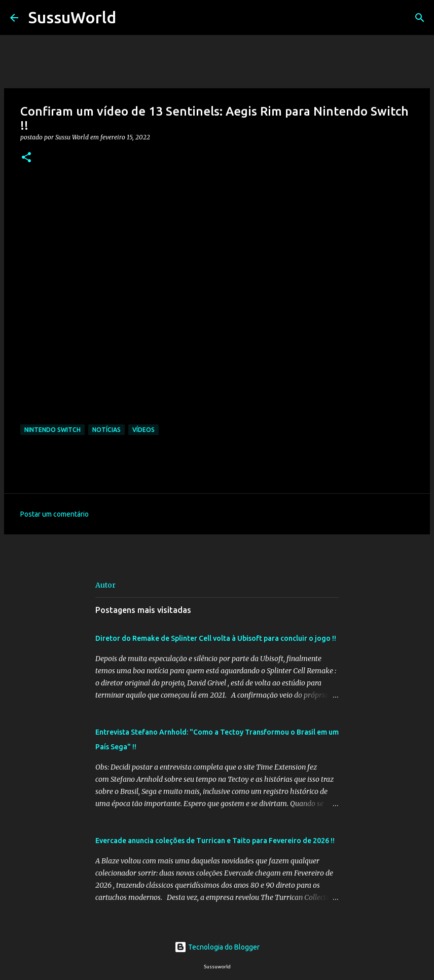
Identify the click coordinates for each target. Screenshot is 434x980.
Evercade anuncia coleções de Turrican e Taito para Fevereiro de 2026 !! (215, 841)
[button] (26, 158)
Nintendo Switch (52, 430)
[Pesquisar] (130, 18)
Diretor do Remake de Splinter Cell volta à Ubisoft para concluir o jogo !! (216, 638)
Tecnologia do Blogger (217, 947)
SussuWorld (72, 17)
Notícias (106, 430)
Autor (105, 585)
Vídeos (143, 430)
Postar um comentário (55, 514)
